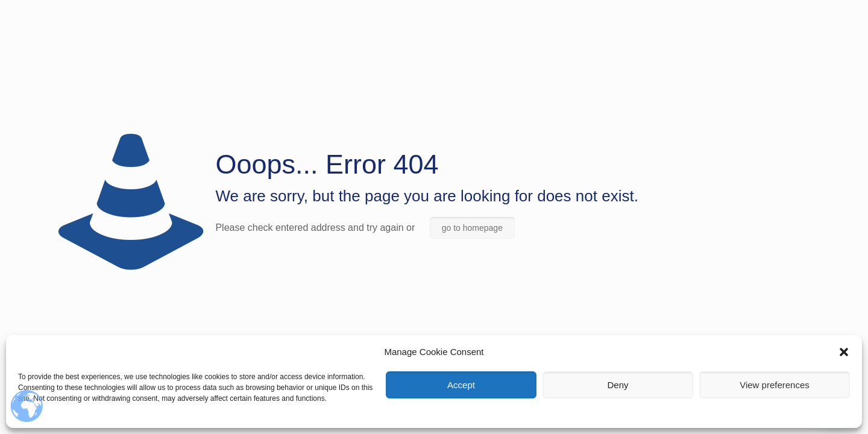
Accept (461, 385)
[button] (844, 352)
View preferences (775, 385)
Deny (618, 385)
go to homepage (472, 228)
